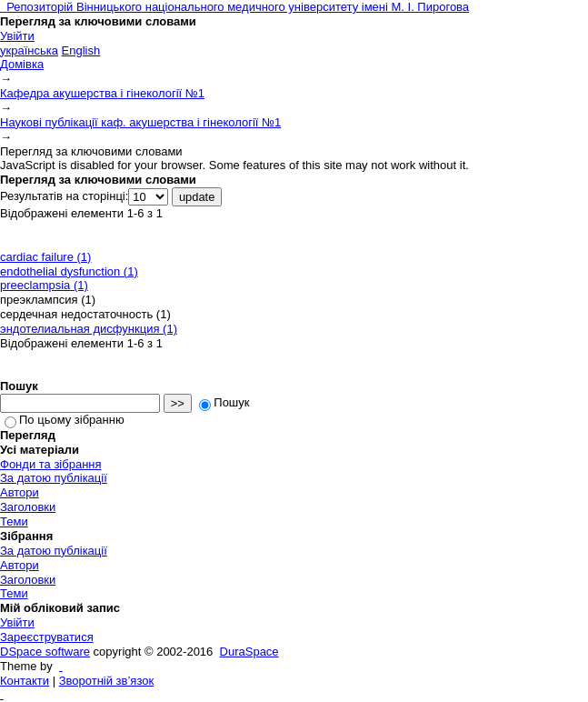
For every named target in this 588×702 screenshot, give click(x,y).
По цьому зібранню (65, 420)
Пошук (224, 402)
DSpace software (45, 652)
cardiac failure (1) (45, 257)
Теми (14, 521)
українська (29, 50)
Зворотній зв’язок (106, 681)
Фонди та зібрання (51, 464)
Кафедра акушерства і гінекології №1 (102, 93)
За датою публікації (54, 478)
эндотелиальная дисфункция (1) (89, 329)
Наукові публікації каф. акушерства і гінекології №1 (140, 122)
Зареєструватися (47, 637)
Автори (20, 492)
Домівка (22, 64)
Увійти (17, 36)
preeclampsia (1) (44, 285)
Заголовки (28, 507)
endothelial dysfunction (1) (69, 271)
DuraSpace (249, 652)
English (81, 50)
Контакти (25, 681)
